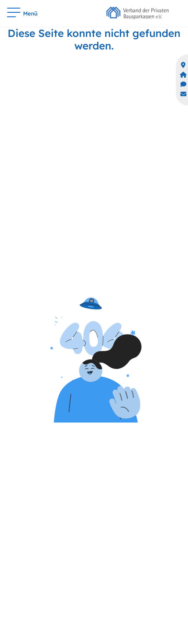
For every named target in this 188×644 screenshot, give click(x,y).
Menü (22, 13)
